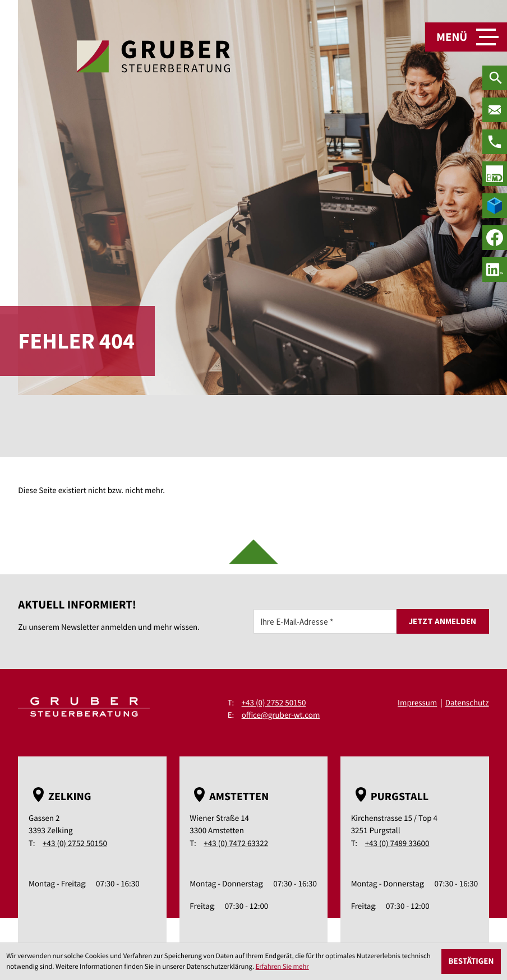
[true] (495, 174)
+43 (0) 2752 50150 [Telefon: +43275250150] (274, 703)
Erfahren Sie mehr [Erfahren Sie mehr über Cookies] (282, 967)
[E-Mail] (325, 621)
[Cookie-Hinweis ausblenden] (471, 962)
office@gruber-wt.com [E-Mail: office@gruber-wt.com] (281, 715)
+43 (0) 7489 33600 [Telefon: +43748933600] (397, 844)
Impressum (417, 703)
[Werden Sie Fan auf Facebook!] (495, 238)
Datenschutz (467, 703)
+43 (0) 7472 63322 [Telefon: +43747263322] (236, 844)
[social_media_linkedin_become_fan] (495, 270)
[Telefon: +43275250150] (495, 142)
